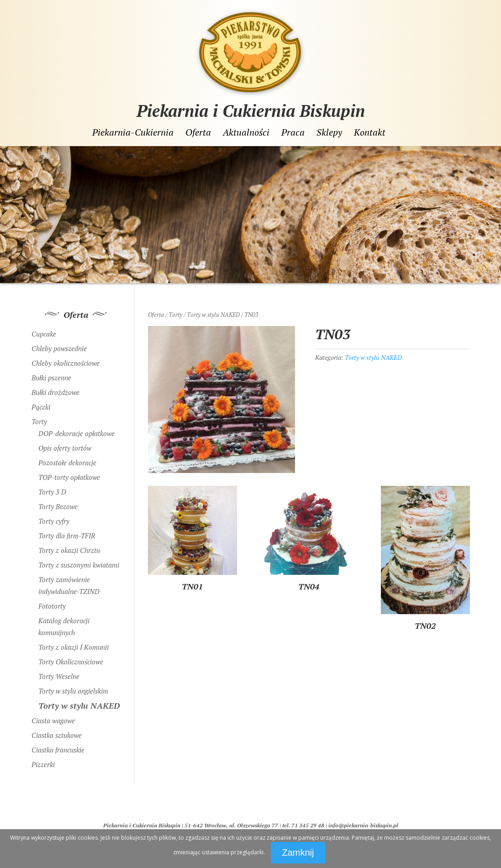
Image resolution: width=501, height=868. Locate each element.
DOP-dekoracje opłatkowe (76, 433)
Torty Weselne (59, 676)
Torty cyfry (54, 521)
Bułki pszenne (51, 378)
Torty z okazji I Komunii (74, 647)
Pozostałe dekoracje (67, 463)
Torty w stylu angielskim (73, 691)
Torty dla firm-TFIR (67, 536)
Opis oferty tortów (65, 448)
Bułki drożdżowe (55, 392)
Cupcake (44, 334)
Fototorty (52, 606)
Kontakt (370, 133)
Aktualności (246, 133)
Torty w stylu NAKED (213, 315)
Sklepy (329, 133)
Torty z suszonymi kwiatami (79, 565)
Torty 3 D (52, 492)
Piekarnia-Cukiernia (133, 133)
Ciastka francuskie (58, 750)
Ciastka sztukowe (57, 735)
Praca (293, 133)
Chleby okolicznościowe (66, 363)
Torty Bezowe (58, 506)
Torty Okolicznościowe (71, 662)
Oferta (198, 133)
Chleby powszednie (59, 348)
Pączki (41, 407)
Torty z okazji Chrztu (69, 550)
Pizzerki (43, 764)
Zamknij (298, 852)
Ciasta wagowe (53, 721)
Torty (175, 315)
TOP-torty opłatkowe (69, 477)
